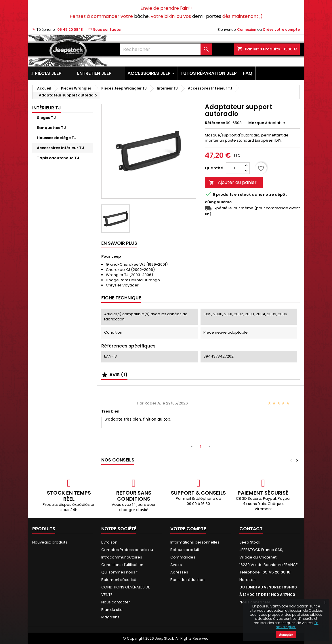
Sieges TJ (46, 118)
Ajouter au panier (233, 182)
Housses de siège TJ (57, 138)
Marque (256, 123)
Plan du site (112, 610)
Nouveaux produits (50, 542)
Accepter (286, 635)
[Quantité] (234, 168)
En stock (243, 195)
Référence (215, 123)
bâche (141, 16)
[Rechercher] (166, 49)
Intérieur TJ (47, 108)
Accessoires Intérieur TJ (60, 148)
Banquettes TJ (51, 128)
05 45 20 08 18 (70, 30)
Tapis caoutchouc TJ (58, 158)
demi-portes (207, 16)
